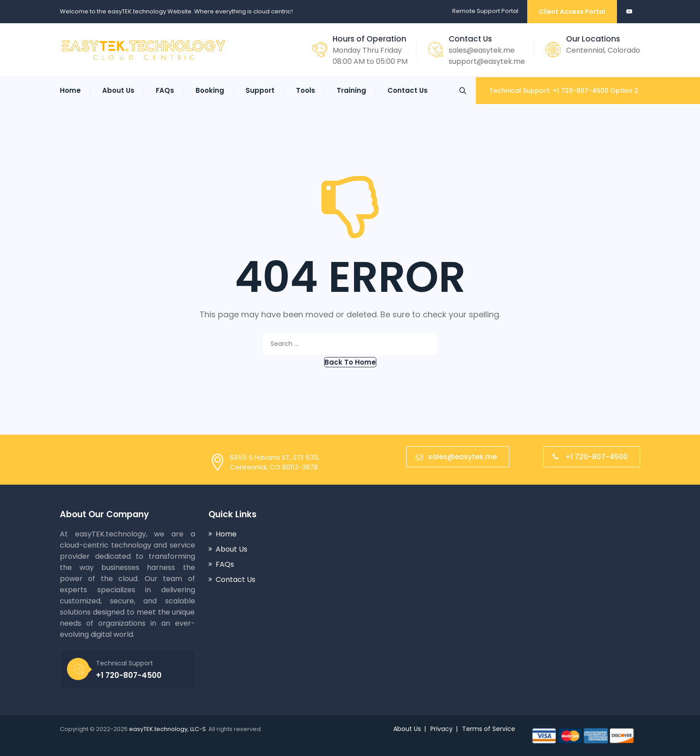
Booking (210, 90)
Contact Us (408, 90)
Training (351, 90)
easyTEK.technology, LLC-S (167, 729)
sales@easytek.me (482, 50)
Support (260, 90)
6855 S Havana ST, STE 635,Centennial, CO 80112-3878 (275, 462)
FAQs (165, 90)
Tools (306, 90)
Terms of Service (489, 729)
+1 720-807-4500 (590, 457)
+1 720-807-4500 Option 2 (596, 91)
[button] (350, 362)
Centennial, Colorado (603, 50)
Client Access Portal (572, 12)
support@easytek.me (487, 61)
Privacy (442, 729)
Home (70, 90)
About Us (118, 90)
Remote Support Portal (485, 11)
